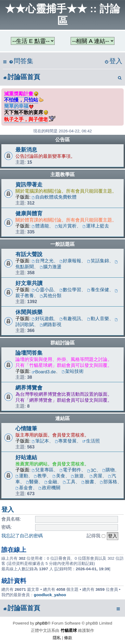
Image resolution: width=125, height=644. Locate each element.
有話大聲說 (29, 254)
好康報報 (70, 261)
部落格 (108, 482)
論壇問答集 (29, 353)
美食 (59, 476)
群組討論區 (62, 343)
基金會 (24, 488)
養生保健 (98, 290)
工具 (69, 482)
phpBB (42, 623)
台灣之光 (43, 261)
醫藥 (32, 482)
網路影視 (51, 324)
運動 (22, 476)
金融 (51, 482)
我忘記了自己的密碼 (22, 536)
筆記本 (40, 441)
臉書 (88, 482)
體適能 (40, 226)
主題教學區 (62, 175)
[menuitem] (21, 61)
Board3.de (44, 372)
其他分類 (51, 296)
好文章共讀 (29, 283)
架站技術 (73, 371)
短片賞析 (66, 226)
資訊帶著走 (29, 185)
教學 (40, 476)
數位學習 (70, 290)
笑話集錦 (98, 261)
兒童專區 (43, 470)
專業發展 (66, 441)
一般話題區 (62, 244)
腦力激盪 (51, 267)
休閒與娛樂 (29, 312)
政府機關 (49, 488)
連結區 (62, 418)
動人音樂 (98, 318)
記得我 (96, 536)
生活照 (91, 441)
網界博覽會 (29, 388)
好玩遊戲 (43, 318)
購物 (109, 470)
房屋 (96, 476)
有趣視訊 (70, 318)
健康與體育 (29, 213)
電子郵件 (70, 470)
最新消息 (26, 150)
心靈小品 (43, 290)
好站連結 (26, 457)
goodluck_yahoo (50, 595)
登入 (8, 509)
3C (92, 470)
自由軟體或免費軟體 (54, 197)
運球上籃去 (96, 226)
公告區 (62, 140)
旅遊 (77, 476)
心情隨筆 (26, 428)
